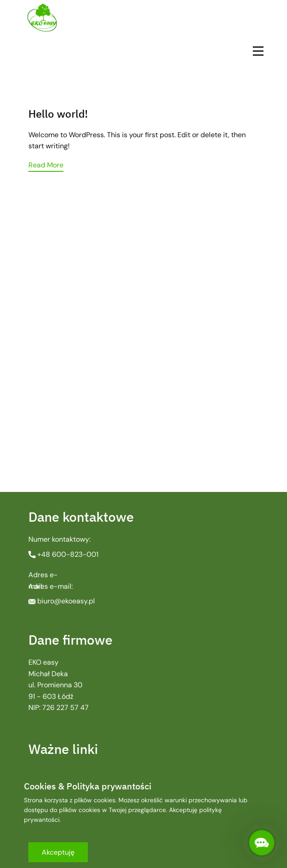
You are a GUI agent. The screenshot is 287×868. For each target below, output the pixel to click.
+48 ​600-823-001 (63, 555)
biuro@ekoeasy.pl (62, 601)
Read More (46, 165)
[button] (262, 843)
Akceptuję (58, 852)
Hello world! (58, 114)
